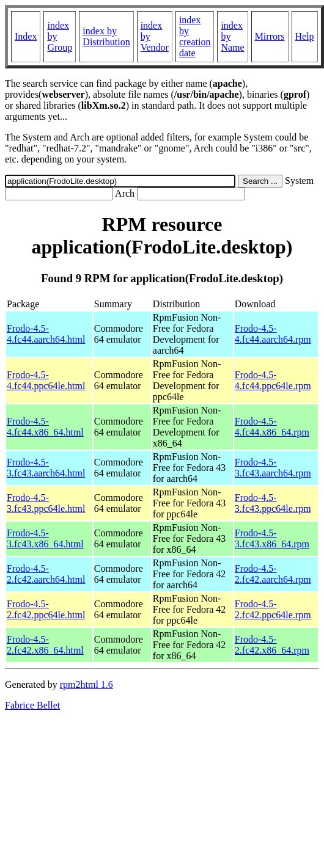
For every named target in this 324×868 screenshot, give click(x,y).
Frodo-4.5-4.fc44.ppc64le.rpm (273, 380)
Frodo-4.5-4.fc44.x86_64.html (45, 427)
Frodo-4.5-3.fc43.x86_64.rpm (272, 538)
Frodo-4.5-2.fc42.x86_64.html (45, 645)
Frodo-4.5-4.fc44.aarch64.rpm (273, 334)
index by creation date (195, 36)
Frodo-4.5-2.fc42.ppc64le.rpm (273, 609)
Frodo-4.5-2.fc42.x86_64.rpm (272, 645)
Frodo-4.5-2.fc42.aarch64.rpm (273, 574)
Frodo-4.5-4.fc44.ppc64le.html (46, 380)
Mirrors (270, 36)
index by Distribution (106, 36)
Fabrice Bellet (32, 705)
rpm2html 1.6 (87, 684)
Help (305, 36)
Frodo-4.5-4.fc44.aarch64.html (46, 334)
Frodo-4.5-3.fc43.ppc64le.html (46, 503)
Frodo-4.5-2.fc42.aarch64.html (46, 574)
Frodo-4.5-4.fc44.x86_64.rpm (272, 427)
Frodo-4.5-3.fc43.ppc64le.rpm (273, 503)
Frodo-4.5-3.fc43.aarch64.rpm (273, 468)
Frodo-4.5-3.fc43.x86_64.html (45, 538)
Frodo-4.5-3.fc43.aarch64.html (46, 468)
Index (26, 36)
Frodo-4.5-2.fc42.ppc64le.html (46, 609)
